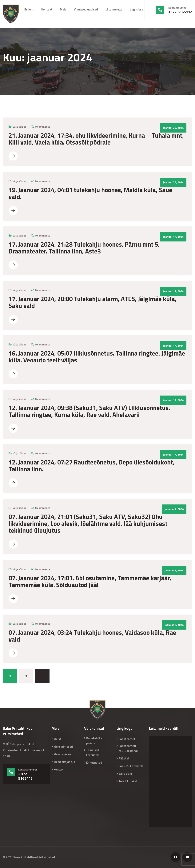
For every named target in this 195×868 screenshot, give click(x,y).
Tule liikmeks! (128, 781)
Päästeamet (127, 739)
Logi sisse (137, 9)
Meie (63, 9)
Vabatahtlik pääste (94, 741)
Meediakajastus (64, 762)
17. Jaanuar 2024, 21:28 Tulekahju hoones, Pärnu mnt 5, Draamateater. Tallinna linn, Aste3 (84, 248)
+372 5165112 (180, 12)
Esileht (29, 9)
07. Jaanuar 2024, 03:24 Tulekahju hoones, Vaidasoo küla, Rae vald (92, 636)
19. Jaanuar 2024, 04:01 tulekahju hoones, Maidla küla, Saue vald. (90, 193)
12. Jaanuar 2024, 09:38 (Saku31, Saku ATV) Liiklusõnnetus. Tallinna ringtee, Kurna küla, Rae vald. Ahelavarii (89, 411)
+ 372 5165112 (25, 776)
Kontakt (47, 9)
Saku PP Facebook (131, 766)
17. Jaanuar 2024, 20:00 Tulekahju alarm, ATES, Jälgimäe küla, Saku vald (93, 302)
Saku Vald (125, 774)
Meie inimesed (63, 747)
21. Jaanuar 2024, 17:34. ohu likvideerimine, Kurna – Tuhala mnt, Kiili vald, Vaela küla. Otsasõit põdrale (96, 139)
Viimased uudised (86, 9)
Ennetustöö (94, 763)
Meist (57, 739)
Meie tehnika (62, 754)
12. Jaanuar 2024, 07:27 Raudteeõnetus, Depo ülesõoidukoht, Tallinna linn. (92, 466)
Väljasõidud (20, 127)
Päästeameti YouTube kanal (128, 748)
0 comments (43, 127)
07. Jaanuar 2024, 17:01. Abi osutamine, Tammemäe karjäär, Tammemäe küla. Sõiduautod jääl (90, 582)
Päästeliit (125, 759)
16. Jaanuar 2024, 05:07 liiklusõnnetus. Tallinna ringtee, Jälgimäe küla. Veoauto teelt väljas (97, 357)
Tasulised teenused (93, 753)
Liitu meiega (114, 9)
